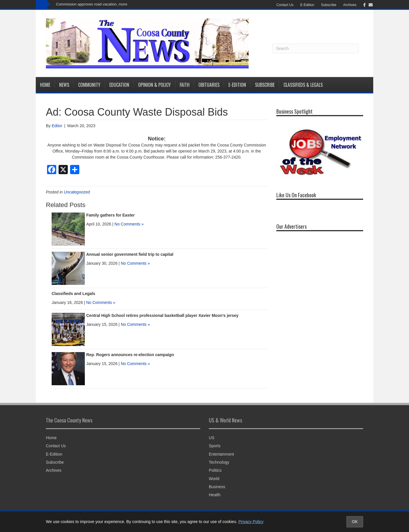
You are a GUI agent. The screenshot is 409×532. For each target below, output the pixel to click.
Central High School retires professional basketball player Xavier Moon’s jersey (162, 315)
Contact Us (285, 5)
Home (45, 85)
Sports (215, 446)
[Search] (316, 48)
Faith (185, 85)
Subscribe (329, 5)
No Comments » (129, 224)
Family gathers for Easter (110, 215)
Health (215, 495)
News (64, 85)
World (214, 479)
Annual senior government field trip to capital (130, 254)
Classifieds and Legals (73, 294)
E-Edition (307, 5)
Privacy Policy (251, 522)
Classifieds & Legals (303, 85)
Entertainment (221, 454)
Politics (215, 470)
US (212, 438)
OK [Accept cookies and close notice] (355, 522)
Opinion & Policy (154, 85)
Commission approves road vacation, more (92, 4)
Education (119, 85)
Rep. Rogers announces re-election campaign (130, 355)
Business (217, 487)
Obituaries (209, 85)
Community (89, 85)
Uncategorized (77, 192)
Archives (350, 5)
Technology (219, 462)
